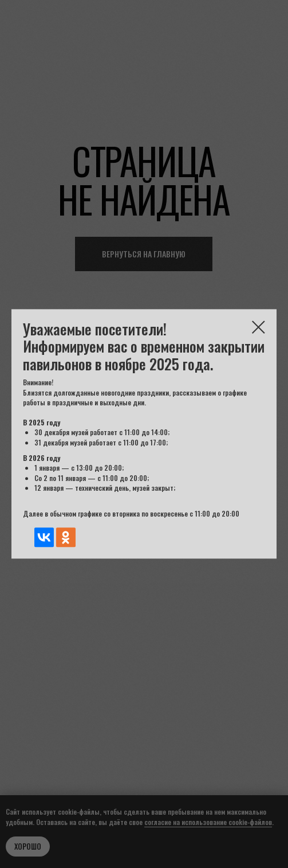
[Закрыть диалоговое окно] (259, 327)
